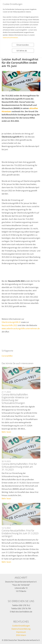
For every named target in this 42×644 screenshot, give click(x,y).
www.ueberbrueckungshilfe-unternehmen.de (21, 328)
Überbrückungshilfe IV (11, 322)
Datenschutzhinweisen (10, 38)
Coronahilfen (7, 356)
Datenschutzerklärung (21, 629)
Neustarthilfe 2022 (9, 325)
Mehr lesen (6, 432)
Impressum (21, 632)
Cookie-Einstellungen (21, 626)
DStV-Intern (21, 635)
